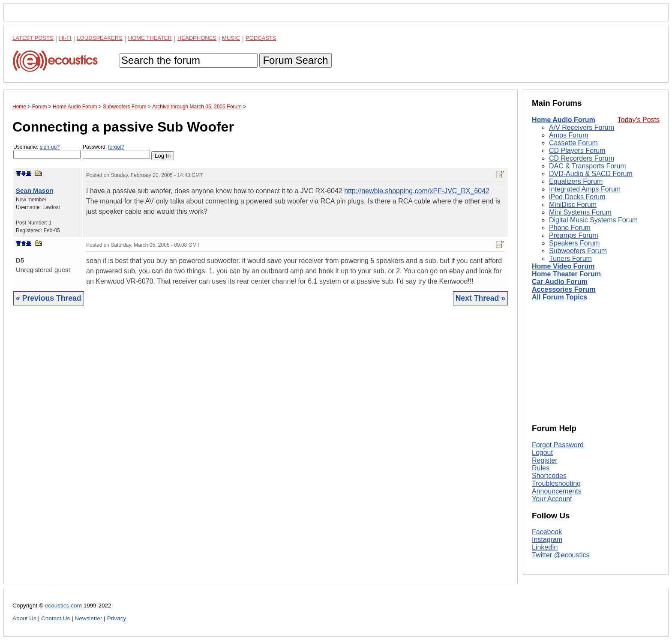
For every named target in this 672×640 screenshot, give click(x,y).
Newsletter (88, 618)
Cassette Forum (573, 143)
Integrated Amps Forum (585, 189)
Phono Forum (570, 228)
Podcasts (261, 38)
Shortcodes (549, 476)
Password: (116, 151)
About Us (24, 618)
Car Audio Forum (560, 282)
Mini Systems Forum (580, 212)
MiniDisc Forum (573, 205)
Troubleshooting (556, 483)
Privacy (117, 618)
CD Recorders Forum (582, 158)
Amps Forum (569, 135)
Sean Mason (35, 190)
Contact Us (55, 618)
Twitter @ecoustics (561, 555)
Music (231, 38)
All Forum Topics (559, 297)
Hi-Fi (65, 38)
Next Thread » (480, 298)
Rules (541, 468)
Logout (542, 453)
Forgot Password (558, 445)
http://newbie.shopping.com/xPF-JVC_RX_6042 (417, 191)
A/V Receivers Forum (582, 127)
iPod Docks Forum (577, 197)
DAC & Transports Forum (588, 166)
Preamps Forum (574, 235)
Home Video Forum (563, 266)
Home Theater (150, 38)
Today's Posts (639, 120)
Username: (47, 151)
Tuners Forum (570, 259)
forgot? (116, 147)
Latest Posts (33, 38)
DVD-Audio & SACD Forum (591, 174)
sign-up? (50, 147)
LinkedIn (545, 547)
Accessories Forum (564, 289)
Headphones (197, 38)
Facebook (547, 532)
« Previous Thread (49, 298)
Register (545, 460)
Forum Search (295, 60)
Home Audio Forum (564, 120)
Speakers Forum (574, 243)
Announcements (557, 491)
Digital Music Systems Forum (593, 220)
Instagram (547, 540)
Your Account (552, 499)
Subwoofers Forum (578, 251)
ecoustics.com (63, 606)
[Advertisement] (261, 451)
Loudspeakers (100, 38)
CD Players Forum (577, 151)
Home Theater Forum (566, 274)
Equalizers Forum (576, 181)
